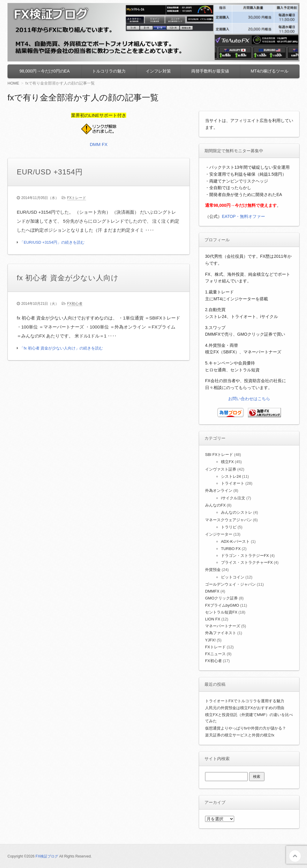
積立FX (227, 462)
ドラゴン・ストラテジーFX (245, 556)
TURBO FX (231, 549)
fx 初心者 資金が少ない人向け (68, 278)
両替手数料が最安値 (210, 71)
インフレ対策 (158, 71)
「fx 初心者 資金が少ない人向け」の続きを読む (61, 348)
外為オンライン (219, 490)
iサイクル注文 (233, 498)
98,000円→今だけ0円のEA (45, 71)
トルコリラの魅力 (109, 71)
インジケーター (219, 534)
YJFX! (210, 640)
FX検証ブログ (47, 856)
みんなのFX (215, 505)
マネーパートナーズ (223, 626)
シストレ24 (231, 476)
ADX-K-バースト (235, 541)
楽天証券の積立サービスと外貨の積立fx (240, 735)
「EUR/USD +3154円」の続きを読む (52, 242)
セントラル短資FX (221, 612)
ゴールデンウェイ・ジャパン (230, 584)
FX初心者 (75, 304)
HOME (13, 83)
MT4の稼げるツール (270, 71)
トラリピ (229, 527)
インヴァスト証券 (221, 469)
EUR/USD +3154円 (50, 172)
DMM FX (98, 144)
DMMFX (212, 591)
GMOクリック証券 (221, 598)
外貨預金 (213, 570)
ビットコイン (233, 577)
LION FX (213, 619)
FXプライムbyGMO (222, 605)
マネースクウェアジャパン (228, 520)
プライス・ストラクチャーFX (247, 562)
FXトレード (77, 198)
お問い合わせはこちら (249, 399)
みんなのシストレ (237, 512)
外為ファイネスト (221, 633)
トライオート (233, 483)
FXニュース (215, 654)
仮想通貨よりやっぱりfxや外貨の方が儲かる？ (246, 728)
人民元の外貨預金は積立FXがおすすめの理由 (245, 708)
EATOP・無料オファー (243, 216)
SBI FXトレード (219, 455)
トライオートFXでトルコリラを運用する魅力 (245, 701)
